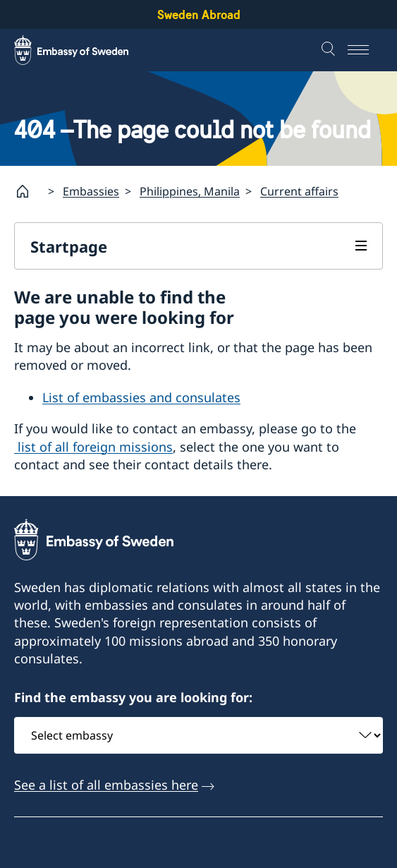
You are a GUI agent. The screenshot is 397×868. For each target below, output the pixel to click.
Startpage (69, 246)
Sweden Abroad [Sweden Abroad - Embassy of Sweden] (199, 14)
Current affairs (299, 191)
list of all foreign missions (93, 447)
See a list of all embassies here (106, 785)
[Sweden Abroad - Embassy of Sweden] (85, 50)
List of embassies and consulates (141, 397)
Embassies (91, 191)
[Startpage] (28, 191)
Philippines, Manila (190, 191)
